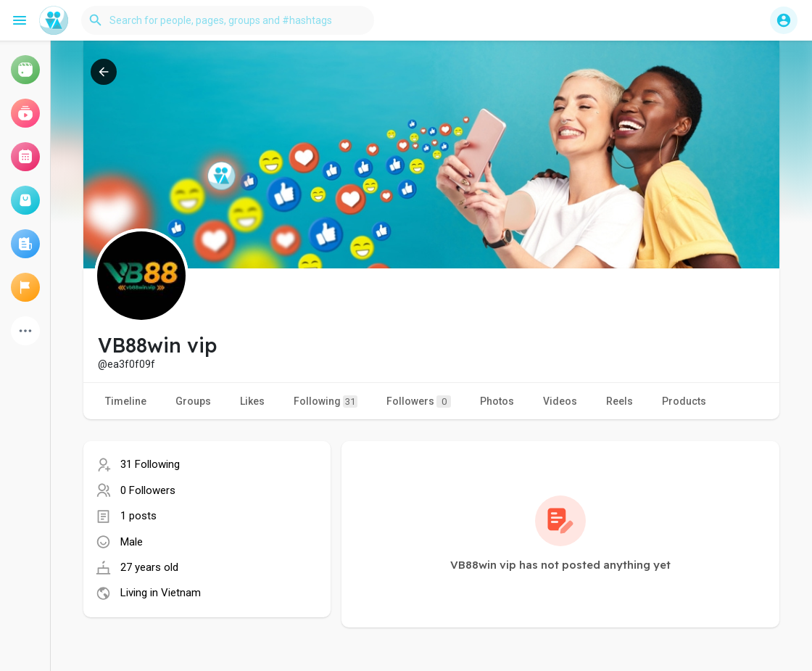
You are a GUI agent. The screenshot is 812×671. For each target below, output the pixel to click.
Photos (497, 401)
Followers (419, 402)
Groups (193, 401)
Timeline (126, 401)
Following (326, 402)
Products (684, 401)
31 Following (150, 464)
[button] (228, 20)
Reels (620, 401)
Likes (252, 401)
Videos (560, 401)
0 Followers (148, 490)
